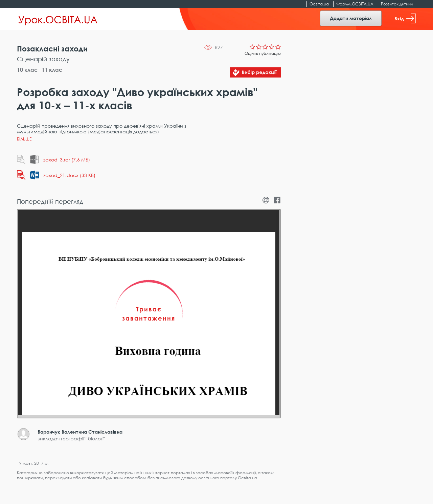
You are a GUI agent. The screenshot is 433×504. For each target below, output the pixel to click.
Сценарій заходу (43, 59)
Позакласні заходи (52, 49)
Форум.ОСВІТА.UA (355, 4)
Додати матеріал (351, 18)
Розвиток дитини (397, 4)
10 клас (27, 70)
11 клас (52, 70)
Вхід (405, 18)
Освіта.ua (319, 4)
